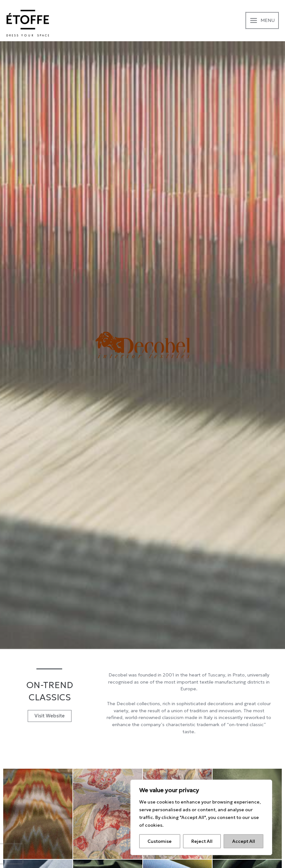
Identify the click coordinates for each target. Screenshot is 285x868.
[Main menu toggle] (262, 20)
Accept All (244, 841)
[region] (201, 817)
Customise (160, 841)
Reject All (202, 841)
